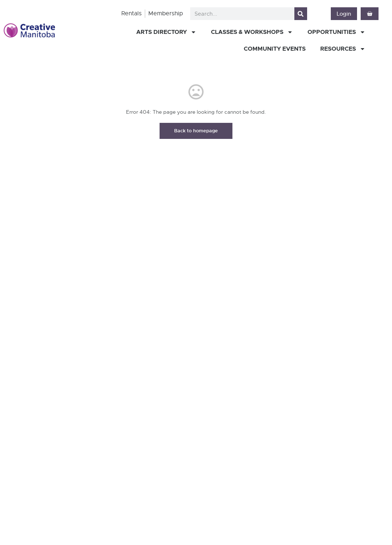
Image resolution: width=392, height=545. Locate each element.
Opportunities (336, 32)
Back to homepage (196, 131)
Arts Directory (166, 32)
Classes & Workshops (252, 32)
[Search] (301, 14)
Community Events (275, 49)
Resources (343, 49)
